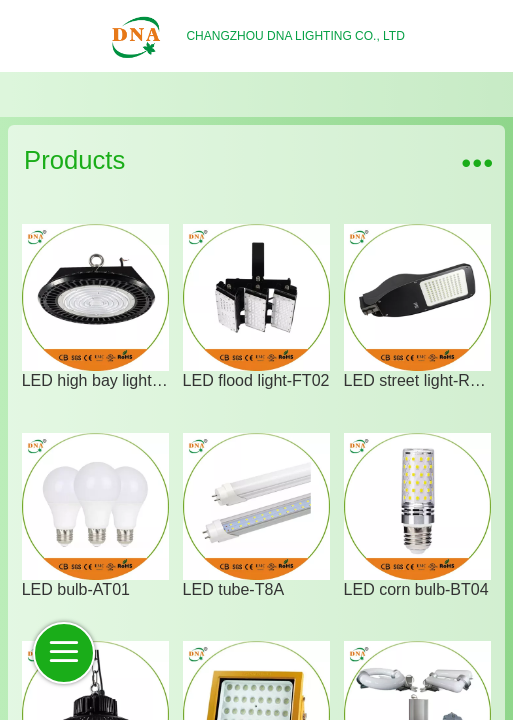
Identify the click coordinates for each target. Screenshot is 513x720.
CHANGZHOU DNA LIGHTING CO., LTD (295, 36)
